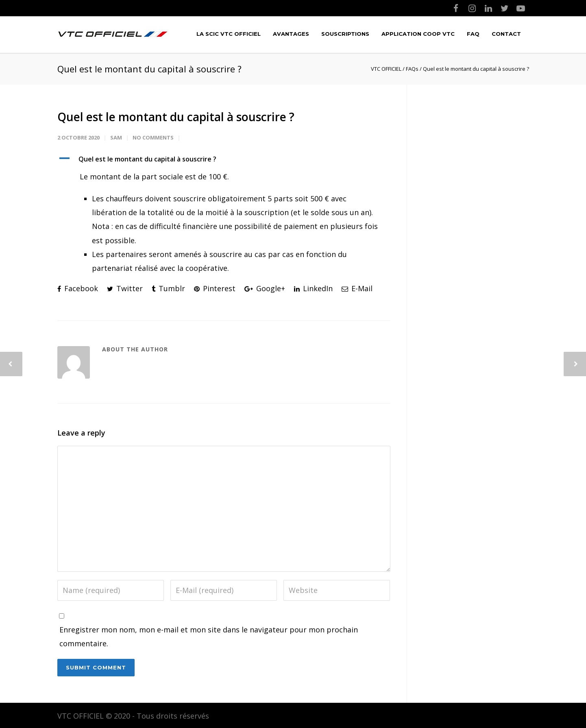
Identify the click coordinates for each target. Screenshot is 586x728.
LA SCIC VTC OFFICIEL (229, 34)
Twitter (125, 288)
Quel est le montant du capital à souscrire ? (176, 117)
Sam (116, 137)
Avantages (291, 34)
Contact (506, 34)
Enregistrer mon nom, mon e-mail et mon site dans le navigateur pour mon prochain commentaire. (209, 636)
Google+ (265, 288)
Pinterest (215, 288)
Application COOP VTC (418, 34)
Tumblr (168, 288)
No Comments (153, 137)
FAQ (473, 34)
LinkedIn (313, 288)
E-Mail (357, 288)
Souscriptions (345, 34)
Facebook (78, 288)
